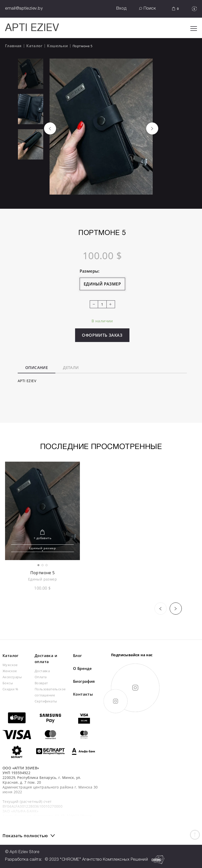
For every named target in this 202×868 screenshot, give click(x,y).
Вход (121, 8)
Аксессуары (12, 677)
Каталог (34, 46)
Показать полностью (25, 836)
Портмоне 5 (43, 573)
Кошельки (57, 46)
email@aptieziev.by (24, 8)
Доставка (42, 671)
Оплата (41, 677)
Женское (10, 671)
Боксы (8, 683)
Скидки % (10, 689)
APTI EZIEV (32, 28)
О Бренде (82, 668)
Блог (78, 655)
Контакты (83, 694)
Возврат (41, 683)
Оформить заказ (102, 335)
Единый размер (102, 284)
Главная (13, 46)
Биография (84, 681)
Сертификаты (46, 701)
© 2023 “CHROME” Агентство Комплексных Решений (105, 860)
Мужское (10, 665)
